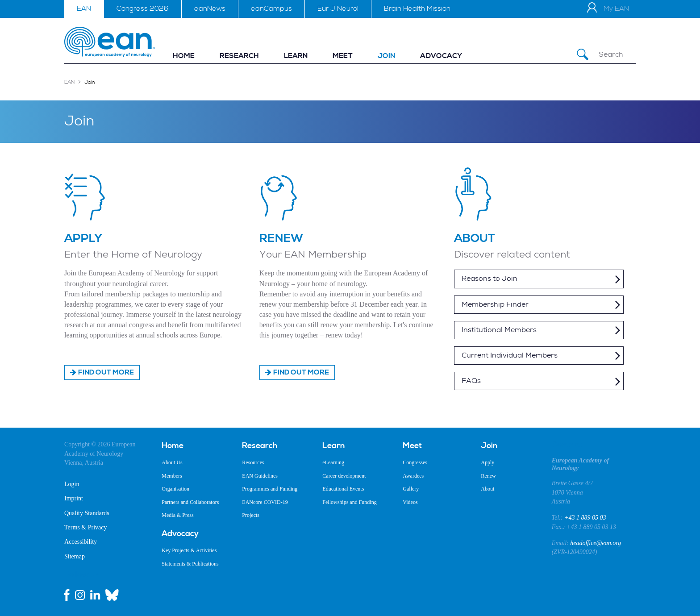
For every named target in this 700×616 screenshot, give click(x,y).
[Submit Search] (583, 55)
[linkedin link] (95, 595)
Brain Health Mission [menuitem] (417, 8)
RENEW (281, 238)
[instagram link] (80, 595)
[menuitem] (184, 56)
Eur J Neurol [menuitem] (338, 8)
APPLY (83, 238)
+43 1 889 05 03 (585, 518)
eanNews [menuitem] (210, 8)
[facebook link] (67, 595)
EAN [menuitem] (84, 8)
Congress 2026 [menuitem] (143, 8)
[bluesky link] (112, 595)
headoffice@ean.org (596, 543)
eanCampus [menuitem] (271, 8)
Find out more (106, 372)
